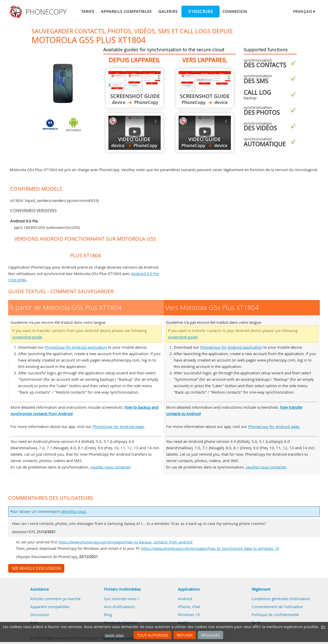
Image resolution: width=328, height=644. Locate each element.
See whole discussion (36, 568)
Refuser (185, 635)
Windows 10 (189, 614)
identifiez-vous (74, 512)
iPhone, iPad (189, 607)
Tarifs (88, 11)
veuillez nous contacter (110, 467)
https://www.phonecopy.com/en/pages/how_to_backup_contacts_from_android (125, 542)
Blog (108, 614)
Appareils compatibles (126, 11)
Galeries (168, 11)
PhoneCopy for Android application (76, 347)
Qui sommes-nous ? (122, 599)
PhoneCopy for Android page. (119, 426)
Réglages (211, 635)
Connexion (235, 11)
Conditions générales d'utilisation (281, 599)
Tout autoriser (152, 635)
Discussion (40, 614)
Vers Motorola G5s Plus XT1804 (205, 88)
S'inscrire (201, 12)
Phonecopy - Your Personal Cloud (39, 12)
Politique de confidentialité (275, 614)
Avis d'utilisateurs (120, 607)
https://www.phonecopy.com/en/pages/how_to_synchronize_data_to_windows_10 (210, 549)
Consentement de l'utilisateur (277, 607)
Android (185, 599)
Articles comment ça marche (55, 599)
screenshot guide (27, 337)
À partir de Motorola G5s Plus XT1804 (135, 88)
